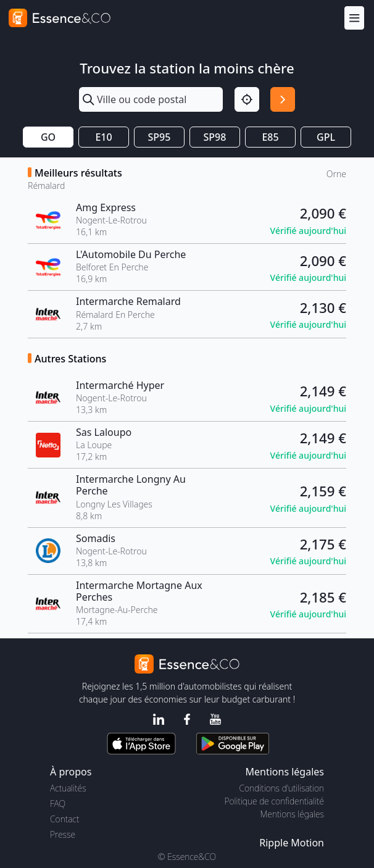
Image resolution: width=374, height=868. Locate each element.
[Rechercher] (283, 99)
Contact (64, 819)
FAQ (58, 803)
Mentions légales (292, 814)
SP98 (215, 137)
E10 (103, 137)
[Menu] (354, 18)
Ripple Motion (292, 843)
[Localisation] (247, 99)
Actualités (68, 788)
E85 (270, 137)
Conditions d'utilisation (281, 788)
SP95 (160, 137)
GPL (326, 137)
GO (48, 137)
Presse (63, 834)
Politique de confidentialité (274, 801)
